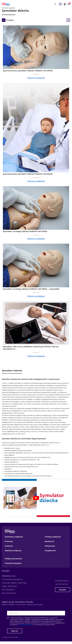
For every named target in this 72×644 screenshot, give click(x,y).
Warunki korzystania (13, 566)
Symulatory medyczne (14, 539)
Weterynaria (50, 549)
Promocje (9, 544)
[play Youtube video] (36, 501)
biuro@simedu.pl (62, 583)
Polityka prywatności (13, 561)
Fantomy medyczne (53, 539)
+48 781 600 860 (62, 587)
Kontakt (63, 592)
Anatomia (9, 549)
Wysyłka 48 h (50, 553)
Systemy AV (49, 544)
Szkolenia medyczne (13, 553)
